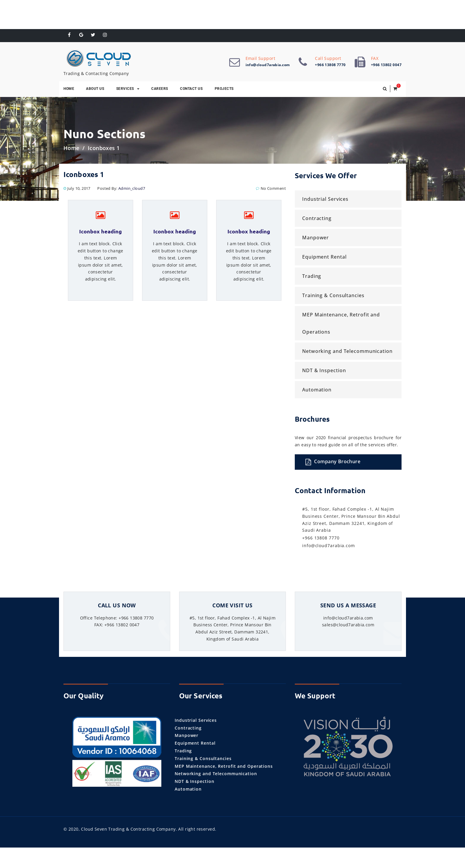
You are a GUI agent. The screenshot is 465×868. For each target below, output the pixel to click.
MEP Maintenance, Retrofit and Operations (341, 324)
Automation (317, 391)
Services (128, 89)
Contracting (317, 219)
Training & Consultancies (333, 296)
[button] (385, 90)
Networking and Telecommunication (347, 352)
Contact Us (191, 89)
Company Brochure (333, 462)
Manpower (316, 238)
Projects (224, 89)
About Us (95, 89)
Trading (312, 277)
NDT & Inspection (324, 371)
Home (69, 89)
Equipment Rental (324, 258)
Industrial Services (325, 200)
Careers (160, 89)
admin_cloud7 (132, 189)
